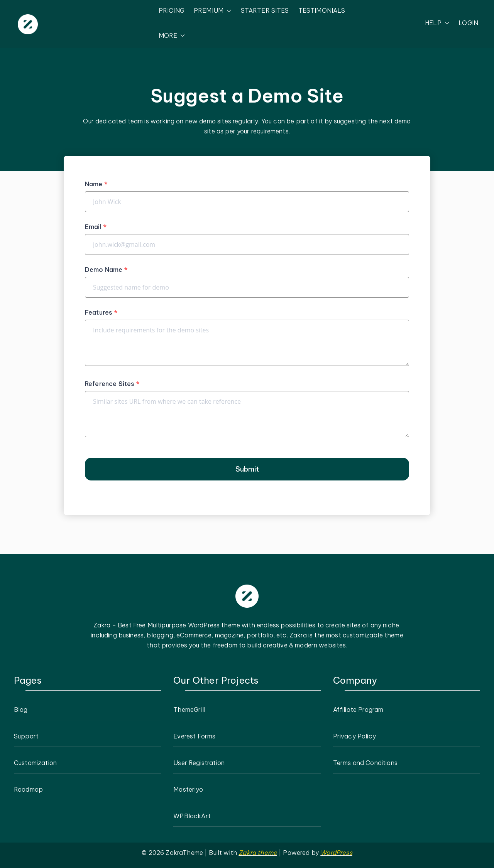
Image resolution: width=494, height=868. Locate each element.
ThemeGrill (189, 710)
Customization (35, 763)
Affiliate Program (358, 710)
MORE (172, 36)
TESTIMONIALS (322, 10)
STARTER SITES (265, 10)
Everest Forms (194, 736)
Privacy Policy (354, 736)
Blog (21, 710)
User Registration (199, 763)
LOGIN (468, 23)
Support (26, 736)
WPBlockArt (192, 816)
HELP (437, 23)
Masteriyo (188, 789)
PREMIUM (213, 11)
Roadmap (28, 789)
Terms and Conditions (365, 763)
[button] (228, 11)
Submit (247, 469)
